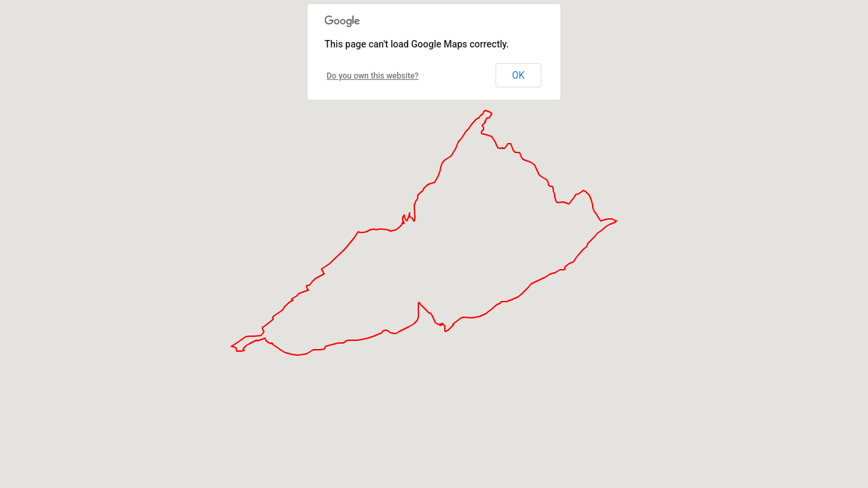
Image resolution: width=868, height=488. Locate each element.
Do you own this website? (373, 76)
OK (518, 75)
